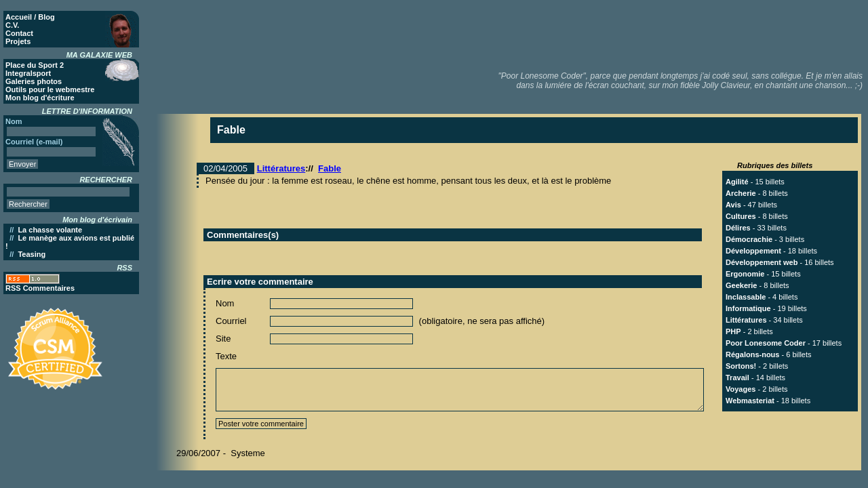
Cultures (741, 216)
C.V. (12, 25)
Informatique (748, 308)
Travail (737, 378)
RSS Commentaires (40, 288)
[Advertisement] (618, 34)
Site (223, 339)
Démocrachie (749, 239)
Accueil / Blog (30, 17)
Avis (733, 205)
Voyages (741, 389)
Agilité (737, 182)
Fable (330, 168)
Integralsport (28, 73)
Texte (226, 356)
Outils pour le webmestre (50, 89)
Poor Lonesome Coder (766, 343)
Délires (738, 228)
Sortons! (741, 366)
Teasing (32, 254)
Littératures (281, 168)
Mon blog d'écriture (40, 98)
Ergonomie (745, 274)
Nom (225, 303)
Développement (753, 251)
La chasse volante (50, 230)
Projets (18, 41)
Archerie (741, 193)
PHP (733, 331)
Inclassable (746, 297)
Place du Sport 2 (35, 65)
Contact (19, 33)
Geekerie (741, 285)
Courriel (231, 321)
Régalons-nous (752, 354)
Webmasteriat (750, 401)
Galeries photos (34, 81)
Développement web (762, 262)
